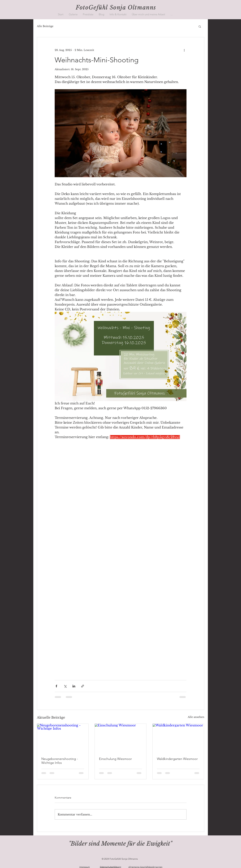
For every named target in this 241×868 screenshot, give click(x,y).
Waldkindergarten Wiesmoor (177, 759)
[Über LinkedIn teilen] (74, 686)
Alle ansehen (196, 717)
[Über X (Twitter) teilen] (65, 686)
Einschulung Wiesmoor (115, 759)
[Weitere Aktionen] (184, 50)
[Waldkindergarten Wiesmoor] (178, 738)
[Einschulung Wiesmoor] (120, 738)
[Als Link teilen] (83, 686)
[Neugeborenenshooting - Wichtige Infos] (63, 738)
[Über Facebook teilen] (56, 686)
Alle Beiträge (45, 26)
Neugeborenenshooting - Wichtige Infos (60, 761)
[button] (73, 14)
